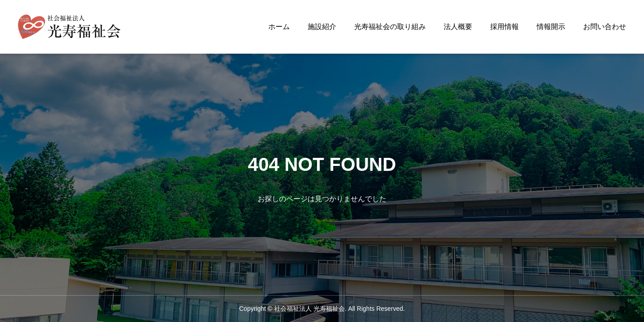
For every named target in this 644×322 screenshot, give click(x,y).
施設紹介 (322, 27)
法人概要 (458, 27)
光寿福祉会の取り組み (390, 27)
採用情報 (504, 27)
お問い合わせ (605, 27)
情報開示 (551, 27)
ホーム (279, 27)
